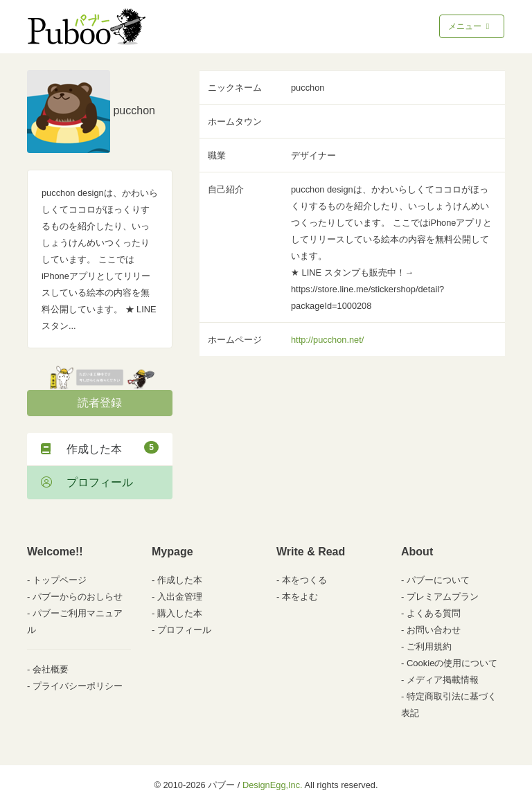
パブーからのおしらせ (78, 597)
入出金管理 (180, 597)
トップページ (60, 580)
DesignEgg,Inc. (273, 785)
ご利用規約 (429, 646)
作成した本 (100, 448)
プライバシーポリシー (78, 686)
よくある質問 (434, 613)
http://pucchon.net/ (327, 340)
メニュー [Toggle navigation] (470, 26)
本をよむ (300, 597)
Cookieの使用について (452, 663)
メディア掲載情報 (443, 680)
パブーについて (438, 580)
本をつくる (304, 580)
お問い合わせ (434, 630)
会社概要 (51, 669)
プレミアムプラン (443, 597)
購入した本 (180, 613)
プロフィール (87, 482)
